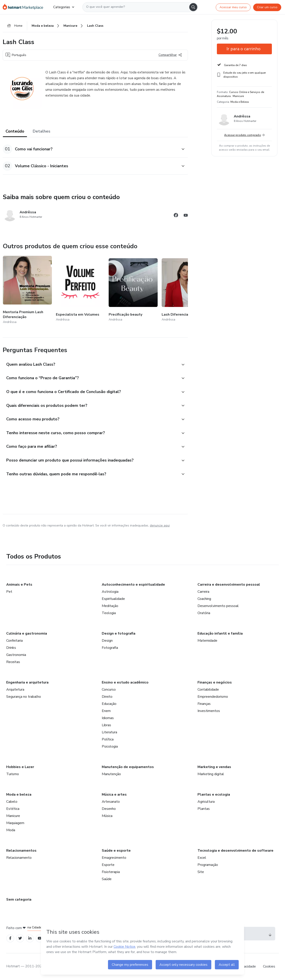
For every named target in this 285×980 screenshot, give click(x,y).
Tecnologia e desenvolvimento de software (235, 851)
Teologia (109, 613)
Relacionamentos (21, 851)
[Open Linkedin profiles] (30, 938)
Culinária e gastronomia (27, 633)
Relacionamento (19, 858)
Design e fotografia (119, 633)
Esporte (108, 865)
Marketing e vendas (214, 767)
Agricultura (206, 802)
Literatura (109, 732)
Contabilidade (208, 690)
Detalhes (42, 131)
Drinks (11, 648)
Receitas (13, 662)
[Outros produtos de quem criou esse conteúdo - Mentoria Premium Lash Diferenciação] (27, 290)
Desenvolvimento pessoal (218, 606)
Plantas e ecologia (214, 794)
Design (107, 641)
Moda (11, 830)
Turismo (13, 774)
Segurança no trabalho (24, 697)
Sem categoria (19, 899)
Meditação (110, 606)
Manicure (13, 816)
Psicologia (110, 746)
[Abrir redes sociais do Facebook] (176, 216)
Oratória (204, 613)
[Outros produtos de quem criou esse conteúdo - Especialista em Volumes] (80, 290)
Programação (208, 865)
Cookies (269, 966)
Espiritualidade (113, 599)
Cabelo (12, 802)
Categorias (64, 7)
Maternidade (207, 641)
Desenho (109, 809)
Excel (202, 858)
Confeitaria (14, 641)
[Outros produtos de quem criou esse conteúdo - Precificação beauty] (133, 290)
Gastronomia (16, 655)
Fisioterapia (111, 872)
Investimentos (209, 711)
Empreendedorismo (213, 697)
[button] (90, 149)
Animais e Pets (19, 585)
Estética (13, 809)
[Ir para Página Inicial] (24, 7)
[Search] (193, 7)
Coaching (204, 599)
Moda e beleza (19, 794)
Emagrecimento (114, 858)
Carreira (203, 592)
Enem (106, 711)
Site (201, 872)
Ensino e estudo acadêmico (125, 682)
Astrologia (110, 592)
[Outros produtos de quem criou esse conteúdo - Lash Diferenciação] (186, 290)
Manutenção (111, 774)
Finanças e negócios (215, 682)
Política (108, 739)
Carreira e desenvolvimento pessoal (229, 585)
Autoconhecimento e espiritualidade (133, 585)
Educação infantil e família (220, 633)
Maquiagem (15, 823)
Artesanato (111, 802)
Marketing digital (211, 774)
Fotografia (110, 648)
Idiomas (108, 718)
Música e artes (114, 794)
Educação (109, 704)
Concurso (109, 690)
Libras (106, 725)
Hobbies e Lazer (20, 767)
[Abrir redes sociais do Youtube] (186, 216)
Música (107, 816)
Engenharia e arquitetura (27, 682)
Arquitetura (15, 690)
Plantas (204, 809)
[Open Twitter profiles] (20, 938)
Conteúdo (15, 131)
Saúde (107, 879)
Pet (9, 592)
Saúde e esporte (116, 851)
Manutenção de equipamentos (128, 767)
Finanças (204, 704)
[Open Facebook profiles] (10, 938)
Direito (107, 697)
